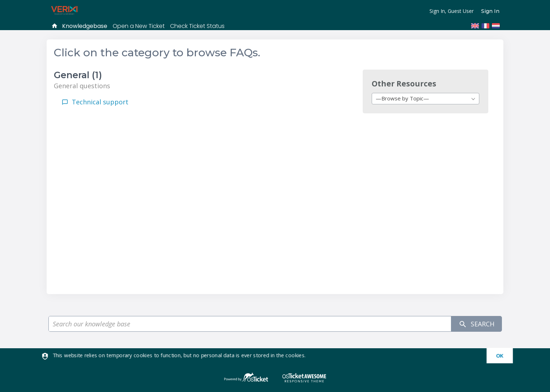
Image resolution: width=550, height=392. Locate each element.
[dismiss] (496, 356)
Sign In (490, 11)
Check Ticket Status (197, 26)
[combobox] (426, 99)
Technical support (100, 102)
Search (476, 324)
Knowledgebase (85, 26)
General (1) (78, 75)
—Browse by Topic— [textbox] (402, 98)
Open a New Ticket (139, 26)
